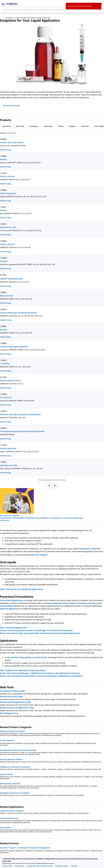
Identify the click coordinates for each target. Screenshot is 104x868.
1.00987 (3, 292)
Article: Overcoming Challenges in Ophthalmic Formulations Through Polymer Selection (40, 673)
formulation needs (88, 549)
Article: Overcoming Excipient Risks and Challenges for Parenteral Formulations (36, 630)
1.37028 (3, 258)
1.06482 (3, 190)
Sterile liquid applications (12, 600)
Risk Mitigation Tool (9, 713)
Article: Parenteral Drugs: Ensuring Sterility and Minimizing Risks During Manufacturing (40, 633)
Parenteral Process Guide (12, 697)
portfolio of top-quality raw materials (27, 657)
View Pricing (5, 150)
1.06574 (3, 411)
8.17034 (3, 377)
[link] (7, 866)
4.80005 (3, 139)
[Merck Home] (12, 4)
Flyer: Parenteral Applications (14, 628)
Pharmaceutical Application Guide (16, 702)
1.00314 (3, 224)
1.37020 (3, 445)
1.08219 (3, 428)
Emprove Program (39, 555)
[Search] (99, 10)
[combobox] (52, 10)
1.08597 (3, 462)
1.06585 (3, 343)
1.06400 (3, 241)
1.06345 (3, 309)
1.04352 (3, 360)
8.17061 (3, 275)
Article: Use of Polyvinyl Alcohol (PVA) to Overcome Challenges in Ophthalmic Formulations (41, 676)
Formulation (9, 18)
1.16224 (3, 173)
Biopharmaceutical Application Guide (17, 708)
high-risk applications (10, 609)
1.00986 (3, 156)
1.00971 (3, 207)
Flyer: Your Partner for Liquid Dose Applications (21, 589)
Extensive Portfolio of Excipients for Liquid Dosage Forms (33, 18)
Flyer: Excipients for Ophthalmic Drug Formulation (23, 670)
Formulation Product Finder (13, 691)
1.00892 (3, 326)
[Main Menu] (3, 4)
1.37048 (3, 394)
